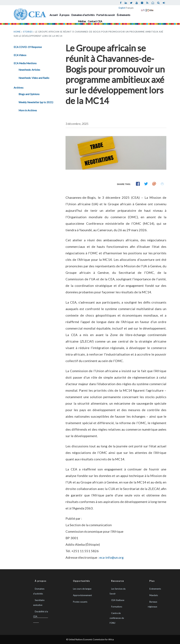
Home (17, 32)
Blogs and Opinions (29, 94)
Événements (124, 15)
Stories (28, 32)
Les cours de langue (82, 589)
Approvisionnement (82, 595)
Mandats (154, 595)
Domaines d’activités (83, 15)
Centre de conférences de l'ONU (117, 618)
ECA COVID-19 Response (28, 47)
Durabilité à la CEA (41, 614)
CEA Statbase (118, 600)
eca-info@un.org (111, 557)
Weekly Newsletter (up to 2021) (36, 102)
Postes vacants (80, 602)
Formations (117, 607)
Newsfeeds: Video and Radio (34, 78)
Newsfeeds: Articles (29, 70)
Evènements (155, 589)
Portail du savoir (106, 15)
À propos (64, 15)
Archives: (19, 88)
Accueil (54, 15)
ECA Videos (20, 55)
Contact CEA (95, 21)
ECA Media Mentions (25, 63)
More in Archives (28, 110)
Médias (82, 21)
